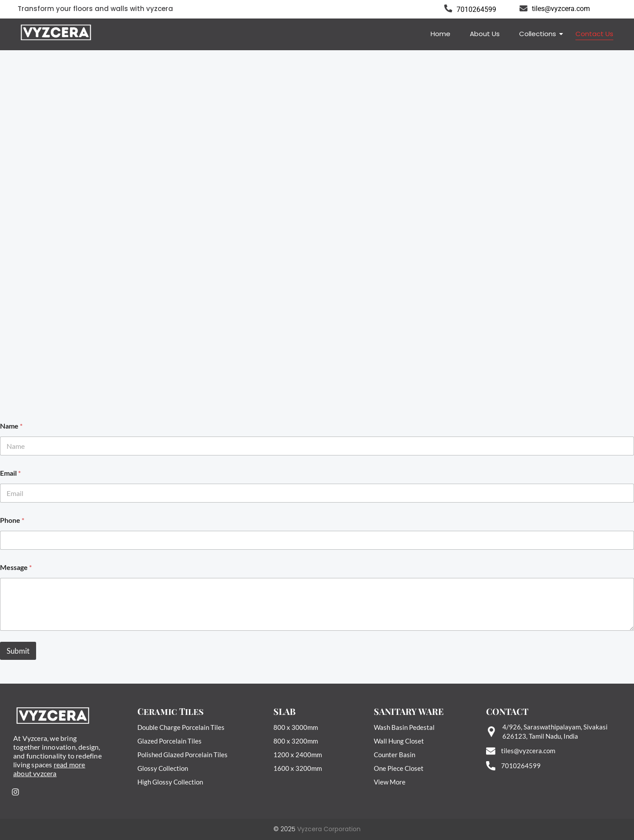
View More (390, 782)
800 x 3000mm (296, 727)
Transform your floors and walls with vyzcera (95, 9)
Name (11, 426)
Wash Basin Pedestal (404, 727)
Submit (18, 651)
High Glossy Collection (170, 782)
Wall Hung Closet (399, 741)
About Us (485, 34)
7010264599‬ (521, 766)
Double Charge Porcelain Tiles (181, 727)
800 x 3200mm (296, 741)
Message (16, 567)
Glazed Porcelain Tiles (170, 741)
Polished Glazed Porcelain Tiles (182, 755)
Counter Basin (394, 755)
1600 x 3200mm (298, 768)
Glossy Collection (163, 768)
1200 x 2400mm (298, 755)
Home (440, 34)
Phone (12, 520)
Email (10, 473)
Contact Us (594, 34)
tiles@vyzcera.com (561, 9)
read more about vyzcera (49, 769)
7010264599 (476, 9)
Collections (539, 34)
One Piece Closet (399, 768)
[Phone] (317, 540)
